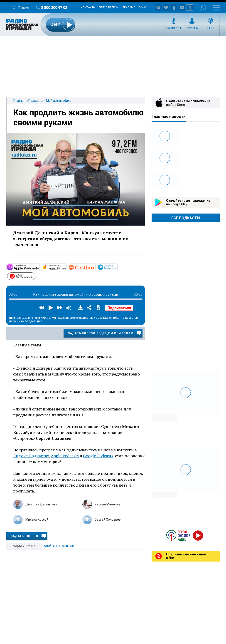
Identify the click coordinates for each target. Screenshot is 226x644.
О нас (143, 7)
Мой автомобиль (59, 101)
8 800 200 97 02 (54, 8)
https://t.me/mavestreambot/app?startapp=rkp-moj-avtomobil (117, 267)
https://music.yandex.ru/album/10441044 (66, 267)
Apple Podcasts (65, 456)
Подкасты (174, 28)
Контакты (88, 7)
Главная (19, 101)
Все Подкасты (186, 218)
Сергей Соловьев (108, 520)
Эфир (210, 28)
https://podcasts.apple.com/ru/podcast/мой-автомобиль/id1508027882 (39, 267)
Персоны (192, 28)
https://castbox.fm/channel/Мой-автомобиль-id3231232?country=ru (95, 267)
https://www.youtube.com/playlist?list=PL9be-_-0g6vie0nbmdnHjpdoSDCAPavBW (35, 276)
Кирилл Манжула (108, 504)
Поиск (203, 8)
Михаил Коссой (37, 520)
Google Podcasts (98, 456)
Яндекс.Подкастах (31, 456)
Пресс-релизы (109, 7)
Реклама (129, 7)
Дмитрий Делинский (41, 504)
